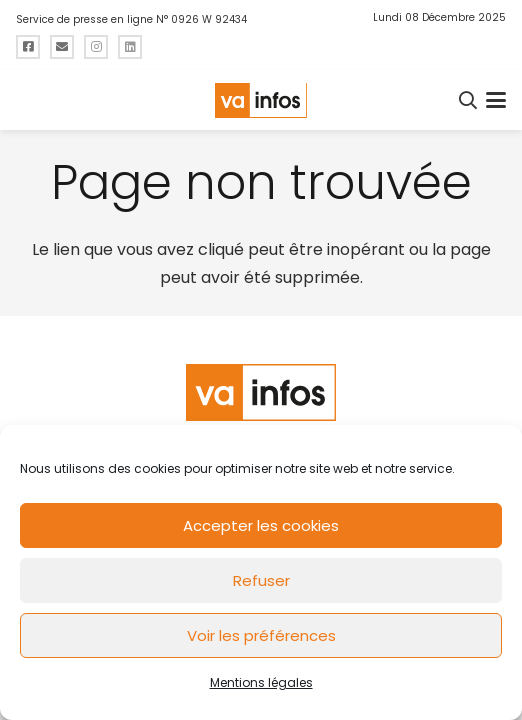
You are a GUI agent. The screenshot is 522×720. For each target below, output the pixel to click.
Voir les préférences (261, 635)
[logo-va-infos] (261, 100)
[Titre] (28, 47)
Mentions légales (261, 682)
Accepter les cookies (261, 525)
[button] (469, 100)
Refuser (261, 580)
